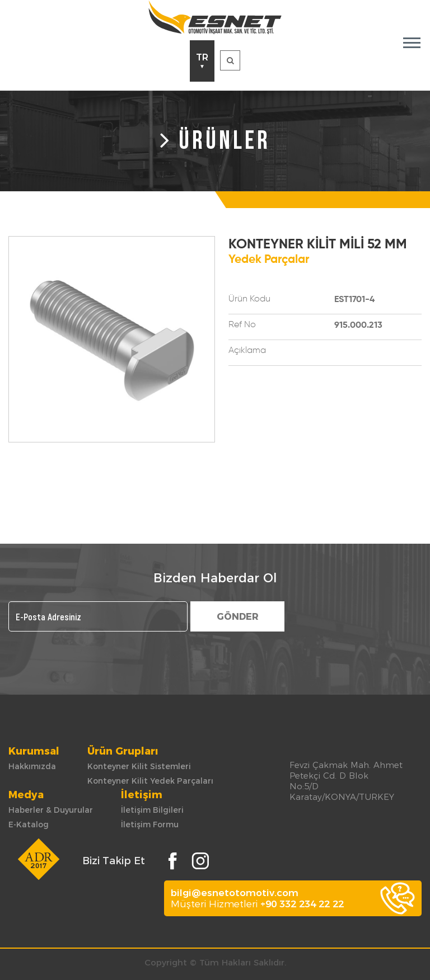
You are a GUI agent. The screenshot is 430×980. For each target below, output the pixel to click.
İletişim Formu (150, 824)
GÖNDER (238, 617)
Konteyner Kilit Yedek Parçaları (150, 781)
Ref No (242, 325)
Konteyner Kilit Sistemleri (139, 766)
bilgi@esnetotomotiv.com (235, 893)
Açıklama (247, 351)
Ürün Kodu (249, 299)
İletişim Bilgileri (152, 810)
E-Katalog (29, 824)
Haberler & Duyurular (51, 810)
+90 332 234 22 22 (302, 904)
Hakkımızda (32, 766)
